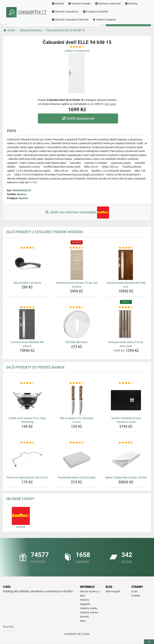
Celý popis (110, 104)
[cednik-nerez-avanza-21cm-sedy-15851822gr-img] (27, 400)
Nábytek (58, 4)
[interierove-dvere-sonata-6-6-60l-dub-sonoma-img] (76, 265)
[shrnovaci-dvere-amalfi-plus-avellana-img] (126, 324)
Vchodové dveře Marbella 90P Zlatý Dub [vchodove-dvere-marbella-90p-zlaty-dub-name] (126, 285)
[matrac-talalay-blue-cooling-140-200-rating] (126, 443)
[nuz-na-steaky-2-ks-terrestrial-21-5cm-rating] (76, 383)
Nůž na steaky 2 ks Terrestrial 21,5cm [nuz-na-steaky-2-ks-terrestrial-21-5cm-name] (76, 420)
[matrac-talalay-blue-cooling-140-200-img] (126, 460)
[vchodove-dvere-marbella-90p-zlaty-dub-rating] (126, 248)
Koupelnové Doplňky (95, 12)
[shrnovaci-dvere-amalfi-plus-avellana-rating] (126, 307)
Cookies (136, 596)
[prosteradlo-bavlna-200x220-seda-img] (76, 460)
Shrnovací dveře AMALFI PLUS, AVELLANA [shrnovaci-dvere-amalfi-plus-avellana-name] (126, 344)
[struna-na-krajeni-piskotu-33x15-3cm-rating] (27, 443)
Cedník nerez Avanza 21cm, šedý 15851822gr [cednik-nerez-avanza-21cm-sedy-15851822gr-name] (27, 420)
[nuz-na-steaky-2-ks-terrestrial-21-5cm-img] (76, 400)
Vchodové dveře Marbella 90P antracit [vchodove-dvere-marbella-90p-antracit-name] (27, 344)
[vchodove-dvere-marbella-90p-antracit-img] (27, 324)
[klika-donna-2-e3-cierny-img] (27, 265)
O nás (134, 591)
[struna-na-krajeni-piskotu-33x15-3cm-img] (27, 460)
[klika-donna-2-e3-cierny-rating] (27, 248)
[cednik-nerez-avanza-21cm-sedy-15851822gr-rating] (27, 383)
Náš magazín (113, 591)
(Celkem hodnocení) (77, 51)
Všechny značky (89, 608)
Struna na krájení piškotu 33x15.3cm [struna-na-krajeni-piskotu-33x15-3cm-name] (27, 477)
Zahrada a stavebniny (65, 12)
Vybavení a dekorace (108, 4)
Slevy (83, 621)
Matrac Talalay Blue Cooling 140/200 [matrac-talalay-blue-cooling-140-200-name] (126, 477)
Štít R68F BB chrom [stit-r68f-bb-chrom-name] (76, 342)
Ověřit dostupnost (78, 118)
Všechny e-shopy (89, 613)
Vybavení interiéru (79, 4)
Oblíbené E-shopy (20, 499)
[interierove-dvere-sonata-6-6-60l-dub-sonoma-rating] (76, 248)
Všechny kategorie (104, 20)
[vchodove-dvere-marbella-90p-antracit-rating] (27, 307)
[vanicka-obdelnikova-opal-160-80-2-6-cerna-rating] (126, 383)
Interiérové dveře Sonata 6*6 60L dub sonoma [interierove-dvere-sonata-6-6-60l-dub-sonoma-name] (77, 285)
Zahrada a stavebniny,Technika (70, 20)
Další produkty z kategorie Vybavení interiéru (45, 232)
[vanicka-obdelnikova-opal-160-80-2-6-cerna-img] (126, 400)
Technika (131, 4)
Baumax (22, 194)
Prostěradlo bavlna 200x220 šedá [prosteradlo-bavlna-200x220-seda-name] (76, 477)
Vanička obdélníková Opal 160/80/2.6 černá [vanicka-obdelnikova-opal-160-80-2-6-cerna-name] (126, 420)
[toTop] (149, 642)
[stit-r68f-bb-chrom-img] (76, 324)
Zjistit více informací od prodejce (77, 213)
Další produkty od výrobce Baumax (35, 367)
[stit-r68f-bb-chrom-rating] (76, 307)
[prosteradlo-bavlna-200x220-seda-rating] (76, 443)
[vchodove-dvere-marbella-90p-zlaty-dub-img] (126, 265)
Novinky (84, 617)
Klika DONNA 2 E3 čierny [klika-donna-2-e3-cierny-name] (27, 283)
